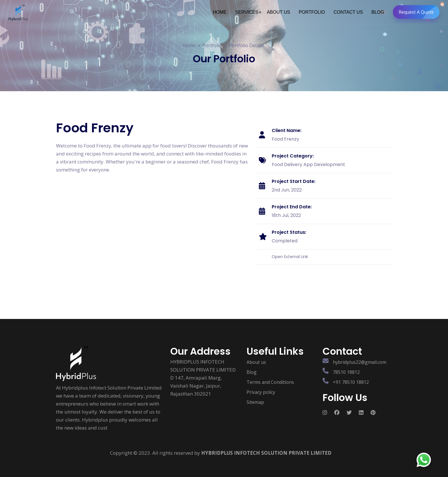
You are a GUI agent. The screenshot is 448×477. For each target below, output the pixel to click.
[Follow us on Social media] (328, 410)
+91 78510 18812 (351, 380)
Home (189, 45)
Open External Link (290, 254)
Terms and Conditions (270, 380)
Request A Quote (417, 12)
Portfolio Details (246, 45)
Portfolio (212, 45)
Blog (252, 370)
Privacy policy (261, 390)
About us (256, 360)
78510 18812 (346, 370)
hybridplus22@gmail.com (360, 360)
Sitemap (255, 400)
